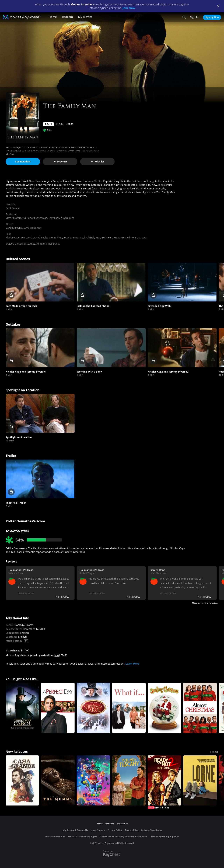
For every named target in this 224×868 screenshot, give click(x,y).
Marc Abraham (13, 218)
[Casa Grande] (22, 781)
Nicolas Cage (13, 237)
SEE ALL (214, 752)
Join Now (129, 8)
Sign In (194, 17)
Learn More (132, 664)
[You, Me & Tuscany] (129, 781)
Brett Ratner (12, 208)
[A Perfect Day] (58, 708)
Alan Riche (69, 218)
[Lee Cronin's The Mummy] (58, 781)
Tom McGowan (139, 237)
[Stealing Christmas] (164, 708)
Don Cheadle (40, 237)
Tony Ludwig (55, 218)
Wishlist (97, 162)
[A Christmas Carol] (93, 708)
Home (53, 17)
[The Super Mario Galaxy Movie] (93, 781)
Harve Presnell (122, 237)
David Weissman (32, 228)
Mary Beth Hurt (104, 237)
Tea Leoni (26, 237)
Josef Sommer (71, 237)
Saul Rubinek (87, 237)
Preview (60, 162)
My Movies (85, 17)
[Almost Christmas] (200, 708)
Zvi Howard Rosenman (35, 218)
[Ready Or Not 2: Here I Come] (164, 782)
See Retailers (23, 162)
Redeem (67, 17)
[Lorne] (200, 781)
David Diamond (14, 228)
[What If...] (129, 708)
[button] (40, 282)
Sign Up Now (212, 17)
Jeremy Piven (55, 237)
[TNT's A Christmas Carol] (22, 708)
